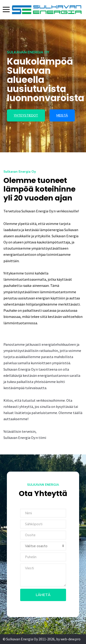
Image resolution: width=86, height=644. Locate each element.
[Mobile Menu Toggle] (6, 10)
